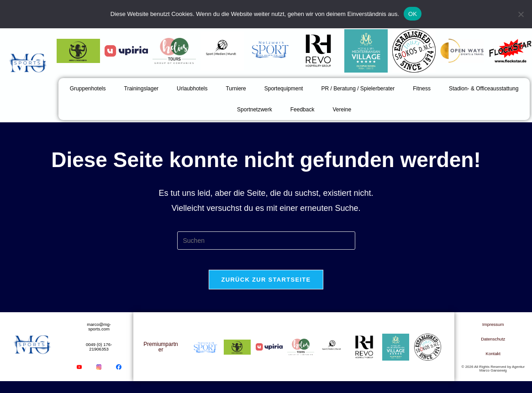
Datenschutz (493, 348)
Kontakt (493, 362)
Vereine (342, 110)
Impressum (493, 333)
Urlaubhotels (192, 89)
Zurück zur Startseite (266, 287)
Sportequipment (284, 89)
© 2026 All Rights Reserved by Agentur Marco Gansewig (493, 378)
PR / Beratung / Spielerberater (358, 89)
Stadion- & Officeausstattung (484, 89)
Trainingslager (142, 89)
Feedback (303, 110)
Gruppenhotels (88, 89)
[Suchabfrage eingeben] (266, 241)
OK (413, 14)
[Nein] (521, 14)
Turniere (236, 89)
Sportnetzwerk (255, 110)
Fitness (422, 89)
